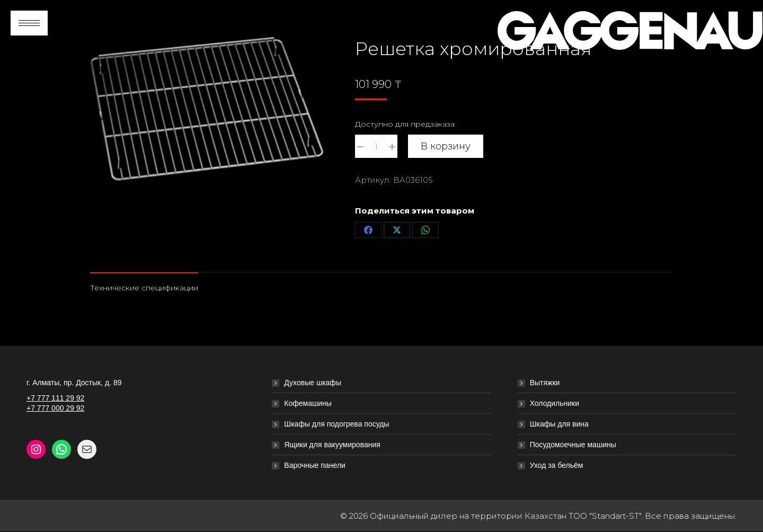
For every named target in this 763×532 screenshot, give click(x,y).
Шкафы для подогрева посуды (336, 424)
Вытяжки (545, 383)
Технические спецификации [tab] (144, 288)
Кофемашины (308, 403)
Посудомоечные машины (573, 445)
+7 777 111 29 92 (55, 398)
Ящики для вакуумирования (332, 445)
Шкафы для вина (559, 424)
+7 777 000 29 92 (55, 408)
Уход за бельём (557, 465)
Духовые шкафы (313, 383)
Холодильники (554, 403)
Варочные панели (315, 465)
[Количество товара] (376, 146)
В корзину (446, 146)
